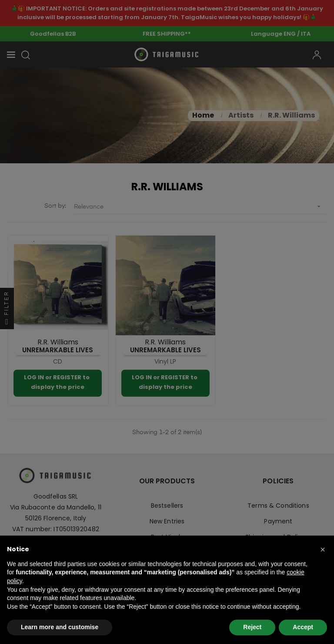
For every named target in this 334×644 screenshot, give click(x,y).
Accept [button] (303, 627)
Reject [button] (252, 627)
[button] (323, 550)
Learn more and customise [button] (60, 627)
